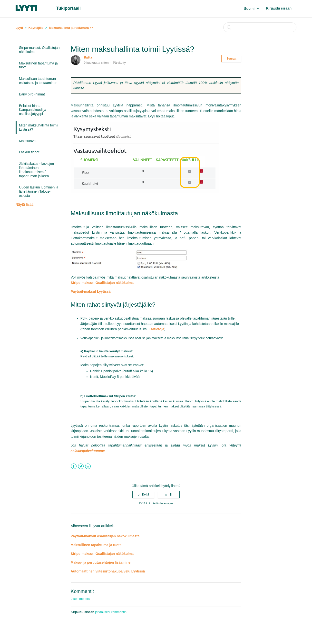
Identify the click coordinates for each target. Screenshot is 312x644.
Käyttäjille (36, 28)
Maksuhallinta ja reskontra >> (71, 28)
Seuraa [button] (231, 59)
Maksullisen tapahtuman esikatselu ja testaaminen (38, 81)
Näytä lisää (24, 205)
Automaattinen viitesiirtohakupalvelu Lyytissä (108, 571)
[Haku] (260, 27)
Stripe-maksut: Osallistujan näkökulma (39, 50)
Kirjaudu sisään (279, 8)
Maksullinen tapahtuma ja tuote (38, 65)
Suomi (250, 9)
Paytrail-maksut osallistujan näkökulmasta (105, 536)
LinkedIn (88, 466)
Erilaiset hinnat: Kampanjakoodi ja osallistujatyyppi (33, 110)
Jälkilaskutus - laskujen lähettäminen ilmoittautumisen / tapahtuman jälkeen (36, 170)
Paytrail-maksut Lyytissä (91, 291)
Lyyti (19, 28)
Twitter (81, 466)
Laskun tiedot (29, 152)
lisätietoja (156, 329)
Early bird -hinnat (32, 94)
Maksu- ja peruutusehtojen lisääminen (102, 562)
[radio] (143, 495)
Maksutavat (28, 141)
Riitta (88, 57)
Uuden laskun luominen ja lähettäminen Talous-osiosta (39, 191)
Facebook (74, 466)
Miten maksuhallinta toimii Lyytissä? (39, 127)
